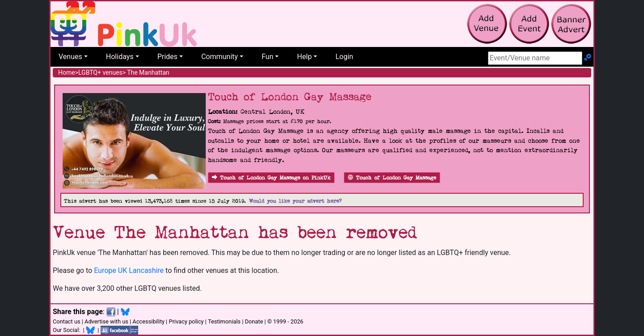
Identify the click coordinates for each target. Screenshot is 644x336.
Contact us (67, 321)
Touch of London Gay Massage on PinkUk (271, 178)
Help (304, 57)
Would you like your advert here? (295, 201)
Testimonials (224, 321)
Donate (254, 321)
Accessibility (148, 321)
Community (220, 57)
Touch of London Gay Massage (392, 178)
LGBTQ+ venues (100, 72)
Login (344, 57)
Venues (70, 57)
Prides (167, 57)
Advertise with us (106, 321)
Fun (267, 57)
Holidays (120, 57)
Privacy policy (186, 321)
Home (67, 72)
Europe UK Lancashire (129, 270)
